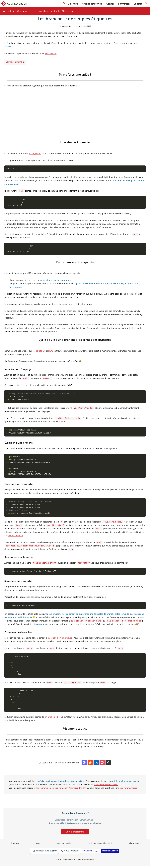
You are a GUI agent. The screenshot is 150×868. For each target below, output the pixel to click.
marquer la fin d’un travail (60, 639)
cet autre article (16, 537)
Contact (138, 4)
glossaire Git (51, 53)
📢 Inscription (44, 853)
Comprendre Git (14, 4)
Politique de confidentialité (100, 845)
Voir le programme (75, 834)
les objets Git (35, 153)
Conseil (110, 4)
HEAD (51, 351)
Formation (124, 4)
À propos (15, 845)
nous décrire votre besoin (106, 787)
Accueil (7, 11)
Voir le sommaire (14, 62)
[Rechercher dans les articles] (64, 4)
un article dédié (52, 719)
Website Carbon (110, 853)
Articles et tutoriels (92, 4)
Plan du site (134, 845)
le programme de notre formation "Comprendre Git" (61, 790)
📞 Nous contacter (70, 853)
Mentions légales (64, 845)
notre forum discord (128, 790)
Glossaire (73, 4)
